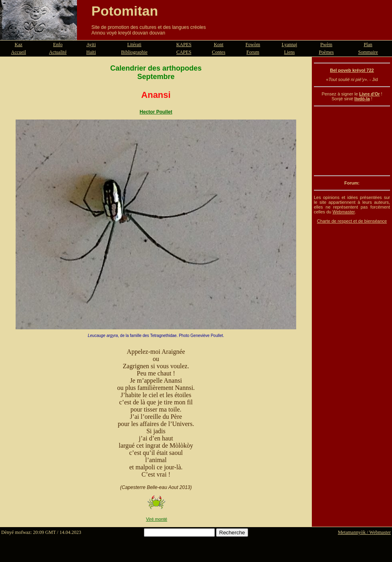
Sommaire (368, 52)
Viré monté (157, 519)
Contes (219, 52)
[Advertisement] (352, 141)
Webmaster (343, 212)
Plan (368, 45)
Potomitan (125, 11)
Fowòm (253, 45)
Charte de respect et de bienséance (352, 221)
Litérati (134, 45)
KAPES (184, 45)
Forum (253, 52)
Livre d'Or (370, 94)
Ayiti (91, 45)
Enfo (58, 45)
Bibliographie (134, 52)
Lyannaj (290, 45)
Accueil (19, 52)
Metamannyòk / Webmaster (364, 532)
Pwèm (326, 45)
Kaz (19, 45)
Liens (290, 52)
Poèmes (326, 52)
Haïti (91, 52)
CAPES (184, 52)
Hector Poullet (156, 112)
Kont (218, 45)
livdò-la (362, 99)
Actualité (58, 52)
